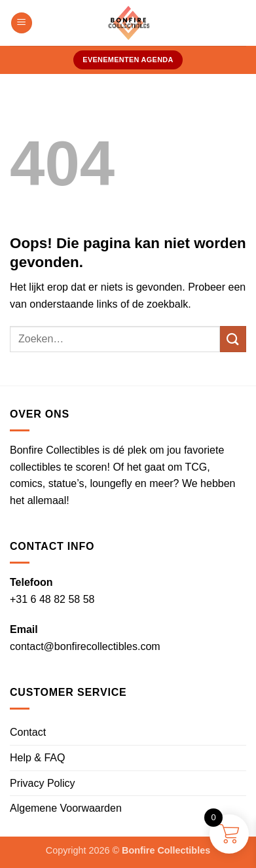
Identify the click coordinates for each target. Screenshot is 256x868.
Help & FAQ (37, 758)
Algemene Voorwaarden (66, 808)
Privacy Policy (43, 783)
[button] (22, 23)
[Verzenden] (233, 339)
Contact (28, 732)
